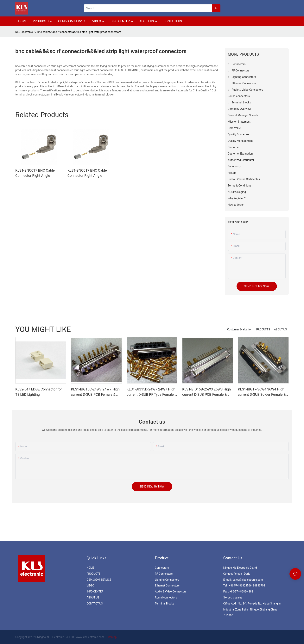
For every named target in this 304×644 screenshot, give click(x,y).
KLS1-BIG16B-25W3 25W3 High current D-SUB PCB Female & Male (206, 392)
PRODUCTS (263, 329)
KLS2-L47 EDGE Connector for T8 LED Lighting (39, 392)
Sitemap (111, 637)
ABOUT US (280, 329)
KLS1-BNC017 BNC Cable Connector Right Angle (35, 173)
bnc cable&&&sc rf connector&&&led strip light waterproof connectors (79, 32)
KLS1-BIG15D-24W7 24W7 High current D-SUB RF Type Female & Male (152, 392)
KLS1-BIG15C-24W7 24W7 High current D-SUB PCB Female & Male (95, 392)
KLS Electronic (24, 32)
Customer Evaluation (240, 329)
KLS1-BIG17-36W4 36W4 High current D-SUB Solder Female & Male (262, 392)
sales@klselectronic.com (248, 580)
